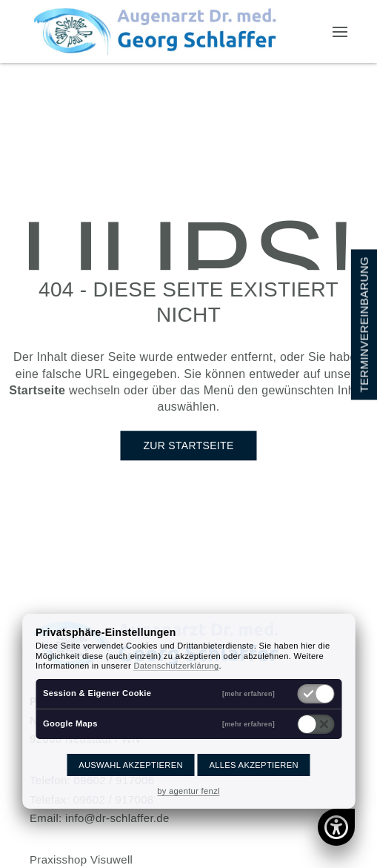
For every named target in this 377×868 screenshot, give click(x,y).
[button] (340, 32)
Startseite (37, 390)
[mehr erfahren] (248, 693)
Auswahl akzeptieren (131, 765)
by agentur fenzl (188, 791)
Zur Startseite (188, 445)
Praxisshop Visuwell (81, 859)
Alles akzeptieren (253, 765)
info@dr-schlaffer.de (117, 818)
